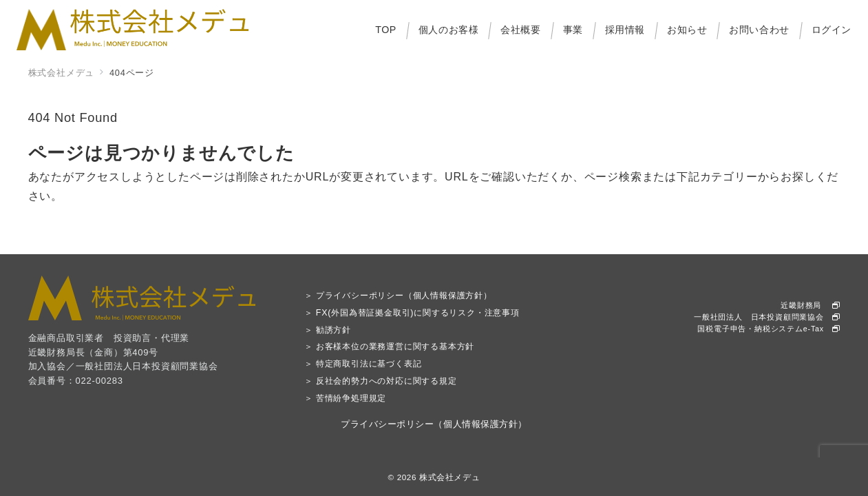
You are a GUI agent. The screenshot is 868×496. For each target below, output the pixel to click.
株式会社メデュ (449, 477)
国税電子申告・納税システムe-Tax (769, 329)
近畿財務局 (810, 305)
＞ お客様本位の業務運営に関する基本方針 (389, 347)
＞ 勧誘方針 (328, 330)
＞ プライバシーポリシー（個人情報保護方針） (398, 296)
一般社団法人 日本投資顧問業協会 (767, 317)
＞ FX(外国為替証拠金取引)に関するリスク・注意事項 (412, 313)
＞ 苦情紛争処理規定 (345, 398)
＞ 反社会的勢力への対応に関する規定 (381, 381)
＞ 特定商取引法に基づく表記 (363, 364)
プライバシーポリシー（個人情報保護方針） (434, 424)
